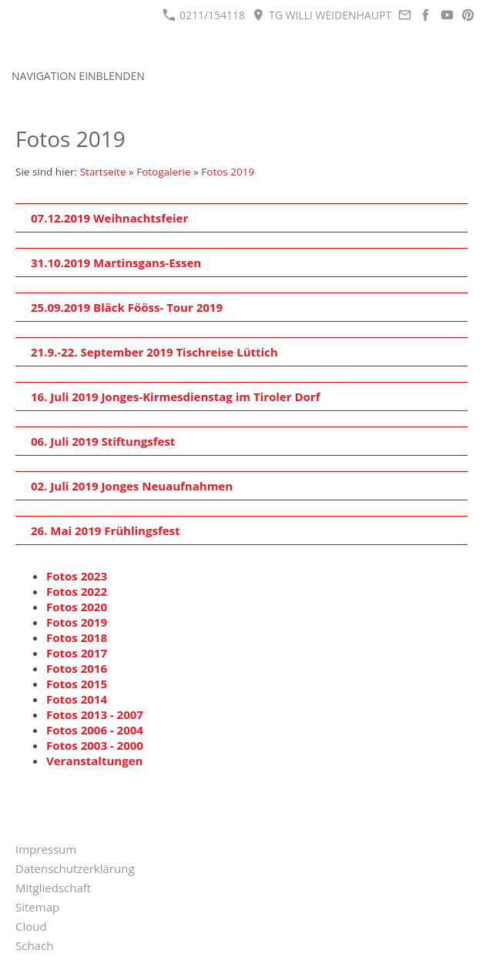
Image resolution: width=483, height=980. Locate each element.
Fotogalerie (163, 172)
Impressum (46, 849)
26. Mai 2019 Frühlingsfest (106, 530)
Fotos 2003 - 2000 (95, 745)
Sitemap (37, 907)
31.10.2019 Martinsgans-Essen (116, 263)
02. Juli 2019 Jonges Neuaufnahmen (132, 486)
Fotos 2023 (77, 576)
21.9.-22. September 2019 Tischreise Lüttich (154, 352)
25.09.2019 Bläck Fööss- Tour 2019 (127, 307)
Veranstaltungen (94, 761)
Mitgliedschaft (53, 888)
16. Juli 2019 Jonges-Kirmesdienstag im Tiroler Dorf (175, 396)
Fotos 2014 (77, 699)
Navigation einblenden (78, 76)
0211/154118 (204, 15)
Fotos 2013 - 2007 (95, 714)
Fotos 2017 (77, 653)
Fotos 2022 (77, 591)
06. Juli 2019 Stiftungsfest (103, 441)
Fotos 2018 (77, 637)
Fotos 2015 (77, 684)
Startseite (103, 172)
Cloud (31, 926)
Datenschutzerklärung (75, 868)
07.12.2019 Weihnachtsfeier (109, 218)
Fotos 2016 (77, 668)
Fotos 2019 (228, 172)
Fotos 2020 (77, 607)
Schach (34, 945)
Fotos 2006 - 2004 (95, 730)
